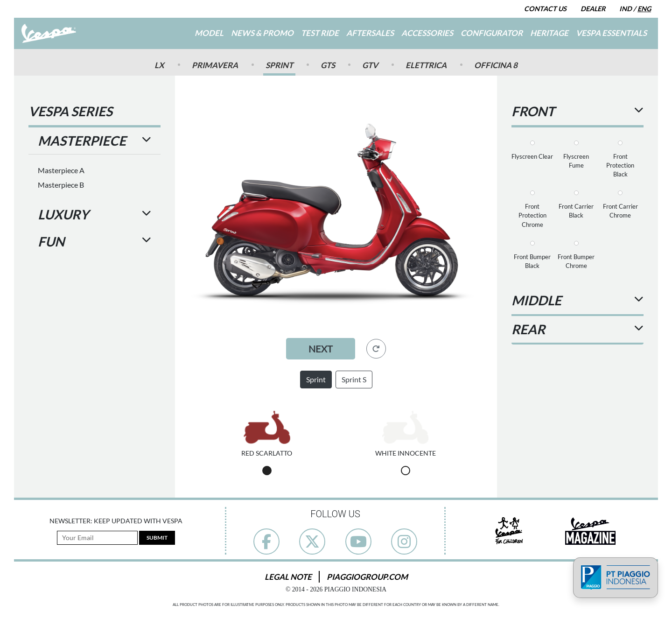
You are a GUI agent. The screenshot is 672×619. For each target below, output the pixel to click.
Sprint (279, 65)
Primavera (215, 65)
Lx (159, 65)
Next (321, 349)
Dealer (593, 9)
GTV (370, 65)
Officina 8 (496, 65)
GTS (328, 65)
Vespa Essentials (611, 33)
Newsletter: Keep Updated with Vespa (116, 521)
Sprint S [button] (354, 379)
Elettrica (426, 65)
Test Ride (320, 33)
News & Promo (262, 33)
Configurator (492, 33)
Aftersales (370, 33)
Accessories (427, 33)
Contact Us (545, 9)
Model (209, 33)
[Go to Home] (49, 33)
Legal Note (288, 577)
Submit (157, 538)
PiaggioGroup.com (367, 577)
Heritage (549, 33)
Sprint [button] (316, 379)
